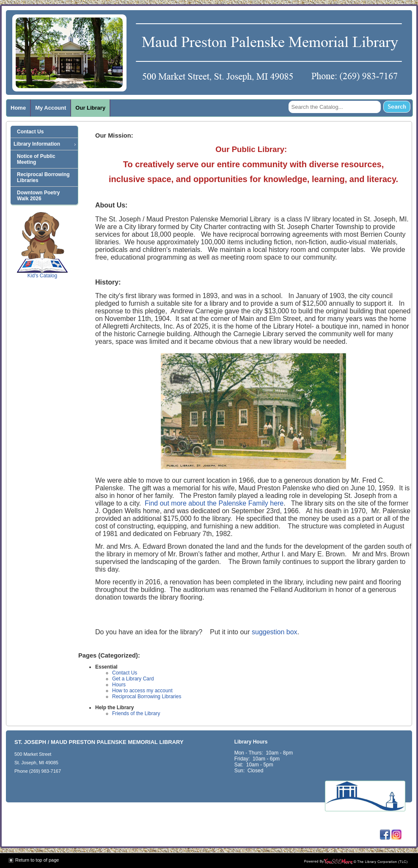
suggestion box (275, 632)
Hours (119, 685)
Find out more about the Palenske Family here (214, 503)
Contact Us (125, 673)
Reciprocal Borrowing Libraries (147, 697)
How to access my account (142, 691)
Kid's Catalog (42, 245)
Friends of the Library (136, 713)
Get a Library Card (133, 679)
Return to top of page (37, 860)
